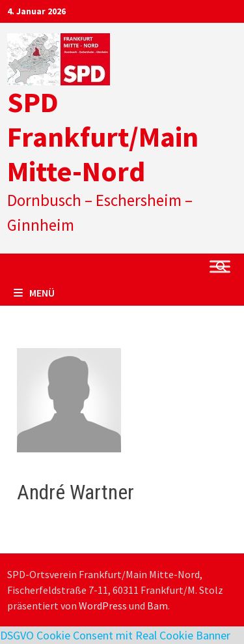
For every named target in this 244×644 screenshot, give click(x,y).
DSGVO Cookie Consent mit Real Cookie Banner (115, 635)
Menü (34, 293)
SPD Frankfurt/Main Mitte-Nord (103, 137)
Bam (157, 606)
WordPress (103, 606)
